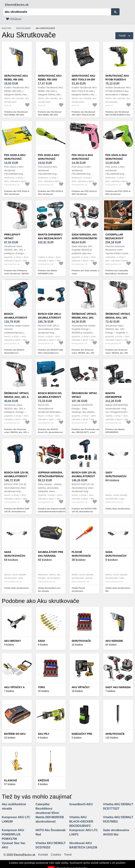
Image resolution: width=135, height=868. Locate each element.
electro (6, 28)
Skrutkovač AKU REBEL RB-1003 (50, 78)
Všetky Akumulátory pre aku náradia (49, 589)
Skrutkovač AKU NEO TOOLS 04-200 (83, 78)
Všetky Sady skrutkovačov (118, 509)
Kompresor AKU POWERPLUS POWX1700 (13, 834)
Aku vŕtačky (81, 687)
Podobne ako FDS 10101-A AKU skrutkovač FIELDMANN (118, 194)
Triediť (122, 36)
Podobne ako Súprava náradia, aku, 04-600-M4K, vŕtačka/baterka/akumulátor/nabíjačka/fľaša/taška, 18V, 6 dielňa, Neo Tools (61, 512)
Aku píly (44, 734)
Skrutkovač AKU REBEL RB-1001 (16, 78)
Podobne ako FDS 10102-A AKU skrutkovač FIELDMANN (17, 194)
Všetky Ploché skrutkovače (78, 589)
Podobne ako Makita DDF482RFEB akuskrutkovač (115, 432)
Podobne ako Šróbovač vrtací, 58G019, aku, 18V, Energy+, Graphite (117, 353)
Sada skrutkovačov (15, 554)
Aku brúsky (12, 641)
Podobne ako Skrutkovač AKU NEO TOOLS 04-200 (83, 113)
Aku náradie (114, 641)
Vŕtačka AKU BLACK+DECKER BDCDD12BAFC (81, 822)
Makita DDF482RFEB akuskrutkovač (117, 397)
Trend (68, 855)
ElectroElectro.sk (17, 5)
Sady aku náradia (118, 687)
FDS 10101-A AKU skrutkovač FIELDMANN (116, 159)
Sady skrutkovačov (116, 474)
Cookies (56, 855)
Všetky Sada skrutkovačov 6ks (118, 589)
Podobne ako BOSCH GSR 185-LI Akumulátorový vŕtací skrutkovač (50, 353)
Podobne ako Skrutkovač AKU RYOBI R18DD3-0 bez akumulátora (118, 115)
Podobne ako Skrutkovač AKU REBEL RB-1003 (50, 113)
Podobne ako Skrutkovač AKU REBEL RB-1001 (16, 113)
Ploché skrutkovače (81, 554)
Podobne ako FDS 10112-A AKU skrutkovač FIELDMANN (84, 194)
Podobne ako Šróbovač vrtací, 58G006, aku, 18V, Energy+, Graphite (83, 353)
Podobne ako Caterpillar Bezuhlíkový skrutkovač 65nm (117, 273)
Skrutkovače (23, 28)
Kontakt (43, 855)
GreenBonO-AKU (81, 804)
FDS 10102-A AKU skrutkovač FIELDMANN (15, 159)
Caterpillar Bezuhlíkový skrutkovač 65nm (118, 238)
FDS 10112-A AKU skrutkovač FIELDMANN (82, 159)
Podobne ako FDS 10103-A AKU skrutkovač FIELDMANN (50, 194)
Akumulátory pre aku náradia (51, 554)
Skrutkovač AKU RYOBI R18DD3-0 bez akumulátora (118, 79)
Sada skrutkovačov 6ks (116, 556)
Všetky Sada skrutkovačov (17, 588)
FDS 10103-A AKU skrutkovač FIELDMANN (49, 159)
